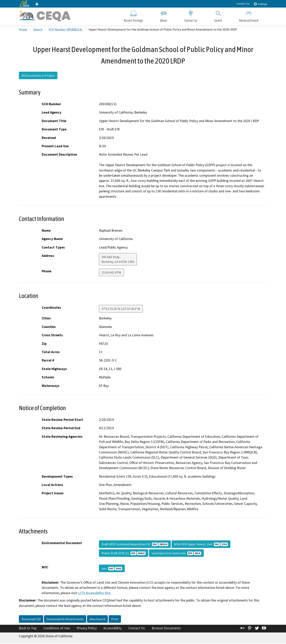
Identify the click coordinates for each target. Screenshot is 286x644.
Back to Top (28, 629)
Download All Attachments (65, 620)
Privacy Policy (87, 629)
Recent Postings (133, 15)
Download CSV (31, 620)
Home (23, 30)
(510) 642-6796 (111, 273)
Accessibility (113, 629)
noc (112, 569)
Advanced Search (249, 15)
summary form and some (176, 554)
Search (218, 15)
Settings (260, 4)
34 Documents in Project (38, 76)
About (164, 15)
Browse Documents (166, 629)
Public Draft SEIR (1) (124, 554)
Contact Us (243, 4)
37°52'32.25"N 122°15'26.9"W (121, 309)
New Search (97, 620)
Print (115, 620)
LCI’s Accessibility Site (94, 594)
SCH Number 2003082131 (66, 30)
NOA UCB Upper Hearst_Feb (201, 545)
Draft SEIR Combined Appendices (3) (135, 545)
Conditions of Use (57, 629)
